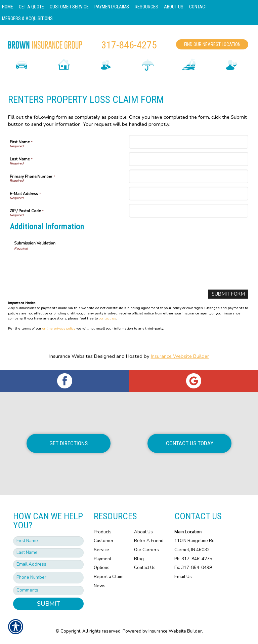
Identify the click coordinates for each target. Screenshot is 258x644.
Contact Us (145, 568)
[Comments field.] (48, 591)
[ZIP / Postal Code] (189, 211)
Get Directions (69, 443)
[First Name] (189, 142)
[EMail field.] (48, 565)
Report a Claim (109, 577)
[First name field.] (48, 541)
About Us (143, 532)
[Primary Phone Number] (189, 176)
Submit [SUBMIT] (49, 604)
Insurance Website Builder (180, 356)
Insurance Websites (71, 356)
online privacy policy (59, 328)
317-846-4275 (129, 45)
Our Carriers (146, 550)
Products (103, 532)
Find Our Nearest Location (212, 44)
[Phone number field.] (48, 578)
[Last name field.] (48, 553)
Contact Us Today (190, 443)
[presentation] (65, 264)
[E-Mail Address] (189, 194)
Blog (139, 559)
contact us (107, 318)
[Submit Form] (229, 294)
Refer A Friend (149, 541)
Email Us (183, 577)
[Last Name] (189, 159)
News (100, 585)
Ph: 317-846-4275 (193, 559)
